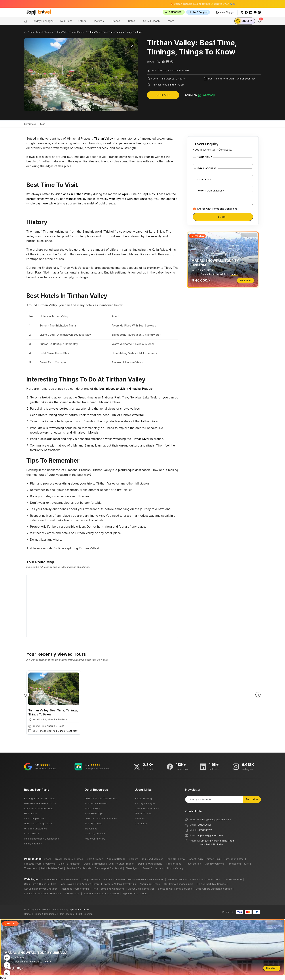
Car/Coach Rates (234, 859)
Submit (223, 217)
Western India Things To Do (40, 803)
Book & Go (163, 95)
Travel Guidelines (153, 868)
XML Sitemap (85, 914)
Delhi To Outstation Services (101, 818)
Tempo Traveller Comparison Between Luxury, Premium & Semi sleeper (123, 879)
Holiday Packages (145, 803)
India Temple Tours (35, 818)
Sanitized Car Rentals (79, 868)
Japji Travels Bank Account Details (80, 884)
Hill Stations (31, 813)
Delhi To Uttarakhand (150, 864)
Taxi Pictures (72, 893)
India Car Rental (176, 859)
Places (116, 21)
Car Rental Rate (233, 879)
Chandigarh (132, 868)
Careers (133, 859)
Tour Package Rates (96, 803)
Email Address (207, 168)
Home (27, 914)
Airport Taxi (213, 859)
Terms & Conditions (45, 914)
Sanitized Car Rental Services (175, 889)
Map (43, 124)
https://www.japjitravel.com (215, 819)
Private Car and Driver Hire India (43, 893)
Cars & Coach (151, 21)
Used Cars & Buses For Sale (40, 884)
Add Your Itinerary (95, 839)
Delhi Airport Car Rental (108, 868)
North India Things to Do (38, 823)
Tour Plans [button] (66, 21)
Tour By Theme (93, 823)
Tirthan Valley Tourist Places (69, 32)
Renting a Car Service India (40, 798)
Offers (82, 21)
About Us (140, 818)
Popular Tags (174, 864)
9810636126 (205, 825)
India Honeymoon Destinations (41, 839)
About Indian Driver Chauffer (41, 889)
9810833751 (205, 830)
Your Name (205, 157)
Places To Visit (143, 813)
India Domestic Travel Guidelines (60, 879)
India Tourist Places (40, 32)
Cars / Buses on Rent (147, 808)
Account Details (116, 859)
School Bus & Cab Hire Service (101, 893)
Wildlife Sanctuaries (36, 829)
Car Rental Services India (179, 884)
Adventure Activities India (39, 808)
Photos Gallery (175, 868)
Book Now (246, 280)
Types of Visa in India (135, 893)
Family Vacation (33, 844)
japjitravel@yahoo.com (210, 835)
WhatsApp (207, 95)
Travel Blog (91, 829)
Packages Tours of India (75, 889)
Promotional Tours (238, 864)
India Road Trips (94, 813)
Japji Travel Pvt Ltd (79, 910)
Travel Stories (193, 864)
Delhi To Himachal (94, 864)
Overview (30, 124)
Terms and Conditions (225, 209)
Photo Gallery (92, 808)
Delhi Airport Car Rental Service (214, 889)
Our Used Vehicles (153, 859)
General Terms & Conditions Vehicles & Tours (194, 879)
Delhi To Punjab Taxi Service (101, 798)
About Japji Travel (150, 884)
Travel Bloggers (64, 859)
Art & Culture (32, 833)
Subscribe (252, 799)
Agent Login (196, 859)
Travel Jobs (31, 868)
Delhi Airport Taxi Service (211, 884)
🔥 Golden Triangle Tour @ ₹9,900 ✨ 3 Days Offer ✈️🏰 (211, 4)
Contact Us (141, 823)
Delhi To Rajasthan (70, 864)
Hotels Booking (143, 798)
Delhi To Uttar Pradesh (121, 864)
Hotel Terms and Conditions (109, 889)
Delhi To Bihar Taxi (52, 868)
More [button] (171, 21)
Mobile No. (204, 180)
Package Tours (33, 864)
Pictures (99, 21)
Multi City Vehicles (95, 833)
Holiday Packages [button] (43, 21)
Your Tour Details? (211, 191)
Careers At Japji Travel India (120, 884)
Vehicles (50, 864)
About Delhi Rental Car (141, 889)
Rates (132, 21)
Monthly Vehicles (214, 864)
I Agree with (217, 209)
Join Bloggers (67, 914)
